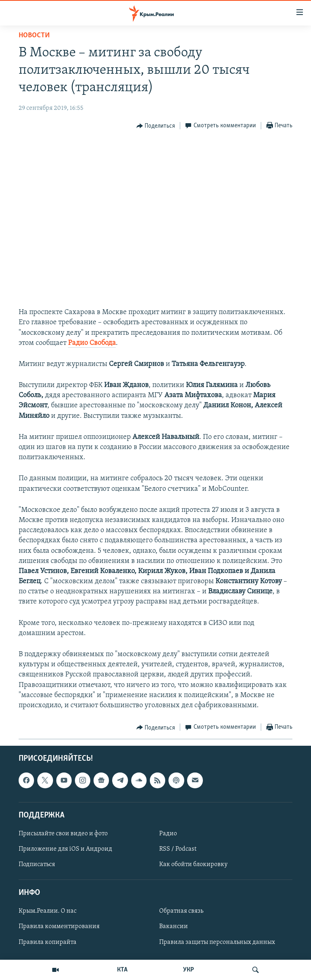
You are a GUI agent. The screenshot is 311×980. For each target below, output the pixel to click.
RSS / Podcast (178, 849)
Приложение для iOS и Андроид (65, 849)
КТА (122, 970)
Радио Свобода (92, 343)
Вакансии (174, 927)
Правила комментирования (59, 927)
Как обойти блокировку (193, 864)
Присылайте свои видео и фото (63, 834)
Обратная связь (181, 912)
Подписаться (37, 864)
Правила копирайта (48, 942)
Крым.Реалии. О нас (48, 912)
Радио (168, 834)
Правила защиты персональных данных (217, 942)
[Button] (156, 126)
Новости (34, 35)
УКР (189, 970)
